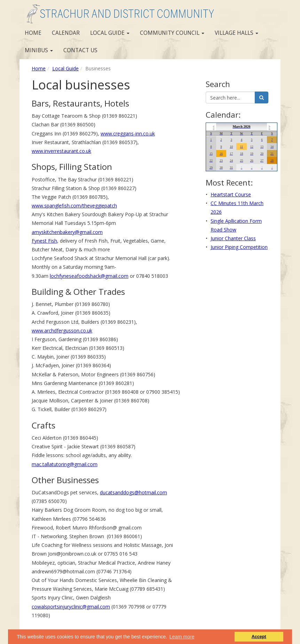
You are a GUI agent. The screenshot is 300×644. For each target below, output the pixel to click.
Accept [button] (259, 637)
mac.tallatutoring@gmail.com (65, 464)
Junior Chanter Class (233, 238)
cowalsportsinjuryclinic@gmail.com (71, 607)
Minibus (39, 50)
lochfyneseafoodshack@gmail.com (89, 276)
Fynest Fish (44, 241)
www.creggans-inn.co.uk (128, 133)
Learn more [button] (182, 637)
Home (33, 33)
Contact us (80, 50)
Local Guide (110, 33)
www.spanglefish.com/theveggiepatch (74, 206)
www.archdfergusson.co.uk (62, 331)
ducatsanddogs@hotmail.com (133, 492)
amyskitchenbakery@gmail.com (67, 232)
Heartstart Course (231, 194)
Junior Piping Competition (239, 247)
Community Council (172, 33)
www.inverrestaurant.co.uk (61, 151)
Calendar (66, 33)
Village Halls (236, 33)
